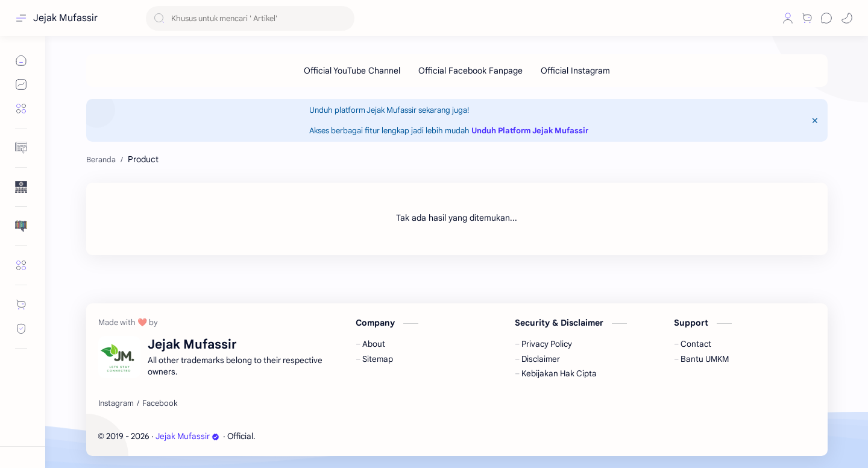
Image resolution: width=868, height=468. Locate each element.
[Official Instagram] (575, 71)
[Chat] (826, 18)
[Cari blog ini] (250, 18)
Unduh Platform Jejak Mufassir (530, 131)
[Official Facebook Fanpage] (470, 71)
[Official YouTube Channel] (352, 71)
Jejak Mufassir (65, 18)
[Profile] (788, 18)
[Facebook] (160, 403)
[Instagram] (116, 403)
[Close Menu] (815, 121)
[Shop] (807, 18)
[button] (767, 18)
